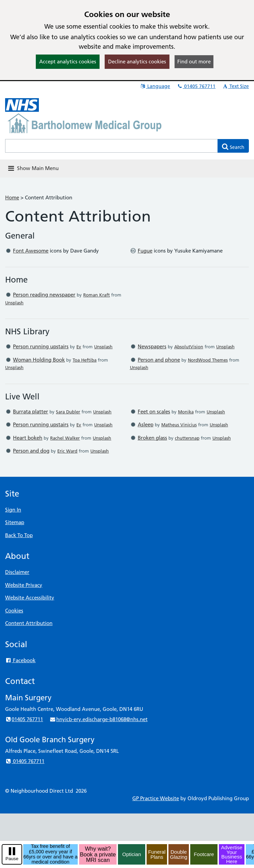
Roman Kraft (96, 295)
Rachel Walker (65, 438)
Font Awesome (31, 251)
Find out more (194, 62)
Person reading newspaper (44, 295)
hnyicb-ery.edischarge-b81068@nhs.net (98, 719)
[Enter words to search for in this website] (111, 146)
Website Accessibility (30, 598)
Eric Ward (67, 451)
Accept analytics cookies (68, 62)
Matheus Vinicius (179, 425)
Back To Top (19, 535)
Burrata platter (31, 412)
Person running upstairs (41, 346)
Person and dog (31, 451)
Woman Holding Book (39, 360)
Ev (79, 347)
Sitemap (15, 522)
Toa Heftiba (85, 360)
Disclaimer (17, 572)
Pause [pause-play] (12, 859)
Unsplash (14, 303)
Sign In (13, 510)
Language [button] (155, 86)
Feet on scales (154, 412)
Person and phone (159, 360)
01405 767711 (196, 86)
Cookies (14, 611)
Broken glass (152, 438)
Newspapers (152, 346)
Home (12, 197)
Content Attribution (29, 623)
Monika (186, 412)
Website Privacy (24, 585)
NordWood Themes (208, 360)
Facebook (20, 660)
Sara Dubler (68, 412)
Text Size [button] (235, 86)
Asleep (146, 424)
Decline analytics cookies (137, 62)
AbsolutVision (189, 347)
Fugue (145, 251)
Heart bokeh (28, 438)
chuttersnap (187, 438)
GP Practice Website (156, 798)
